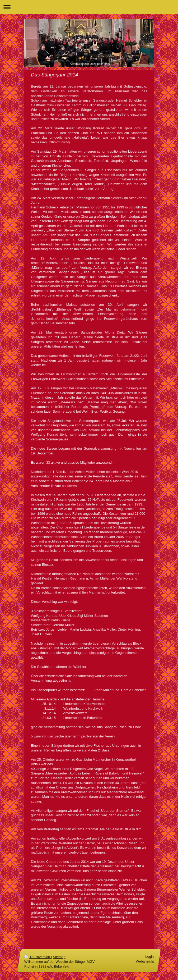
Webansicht (145, 961)
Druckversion (38, 957)
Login (149, 957)
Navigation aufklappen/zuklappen (89, 7)
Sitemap (59, 957)
